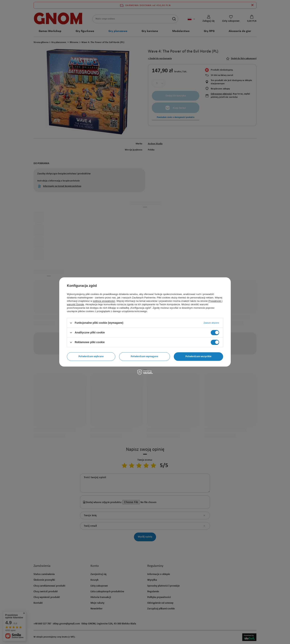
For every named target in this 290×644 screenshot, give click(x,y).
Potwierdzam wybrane (91, 357)
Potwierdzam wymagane (144, 357)
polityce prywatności (104, 301)
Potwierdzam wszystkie (198, 357)
